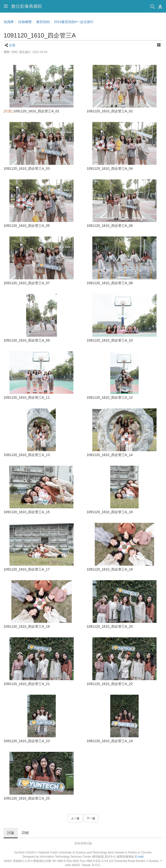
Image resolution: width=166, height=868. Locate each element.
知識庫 (9, 22)
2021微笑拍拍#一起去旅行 (74, 22)
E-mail (139, 857)
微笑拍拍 (43, 22)
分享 (12, 45)
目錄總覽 (25, 22)
